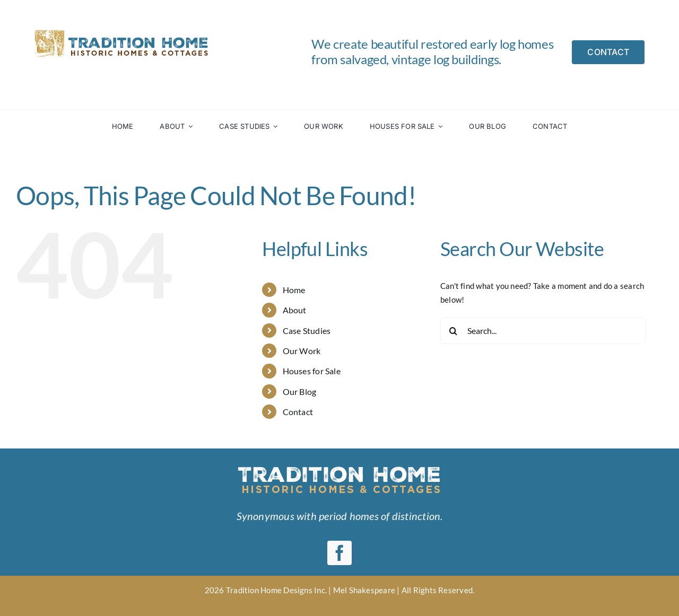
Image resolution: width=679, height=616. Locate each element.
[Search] (454, 331)
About (295, 310)
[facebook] (339, 553)
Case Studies (307, 331)
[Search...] (543, 331)
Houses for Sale (312, 371)
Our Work (302, 351)
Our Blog (300, 391)
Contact (298, 412)
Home (294, 290)
